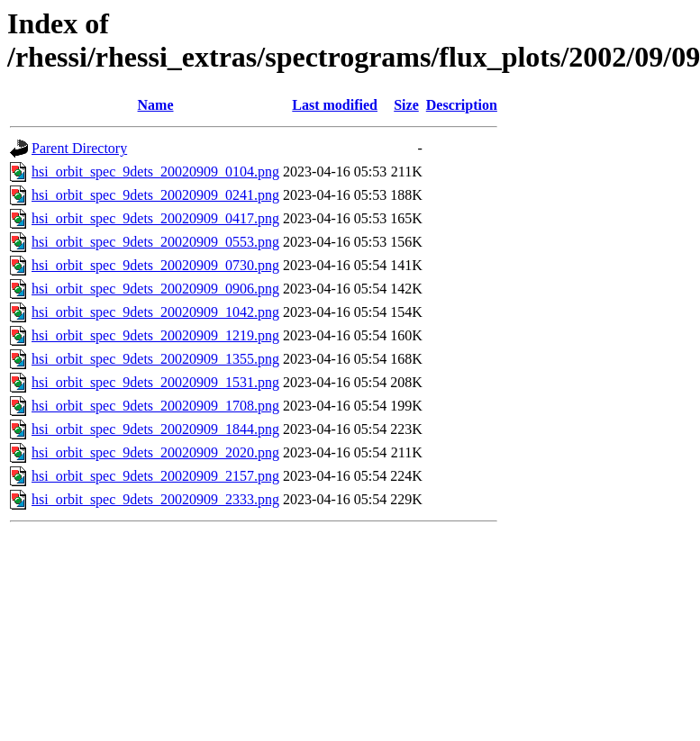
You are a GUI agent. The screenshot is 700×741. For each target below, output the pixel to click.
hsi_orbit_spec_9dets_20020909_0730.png (155, 265)
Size (406, 105)
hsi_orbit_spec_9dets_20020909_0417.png (155, 218)
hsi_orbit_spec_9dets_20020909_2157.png (155, 476)
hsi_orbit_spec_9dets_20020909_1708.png (155, 406)
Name (156, 105)
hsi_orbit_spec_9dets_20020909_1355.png (155, 359)
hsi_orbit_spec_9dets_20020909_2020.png (155, 452)
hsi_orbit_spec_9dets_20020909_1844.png (155, 429)
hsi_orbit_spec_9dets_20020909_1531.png (155, 382)
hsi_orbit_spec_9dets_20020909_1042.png (155, 312)
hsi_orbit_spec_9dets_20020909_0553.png (155, 242)
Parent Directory (79, 148)
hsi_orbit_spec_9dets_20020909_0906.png (155, 289)
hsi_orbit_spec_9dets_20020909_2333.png (155, 499)
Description (462, 105)
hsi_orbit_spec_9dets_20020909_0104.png (155, 172)
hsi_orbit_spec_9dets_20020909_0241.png (155, 195)
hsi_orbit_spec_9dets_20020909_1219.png (155, 335)
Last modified (335, 105)
